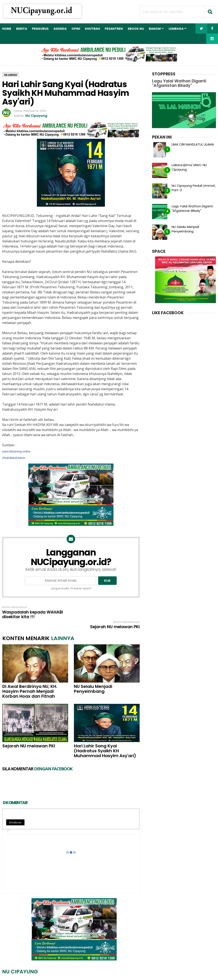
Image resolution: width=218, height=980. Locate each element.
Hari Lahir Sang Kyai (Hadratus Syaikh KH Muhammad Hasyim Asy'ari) (105, 741)
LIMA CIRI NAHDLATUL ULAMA (193, 144)
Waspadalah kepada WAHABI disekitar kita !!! (33, 615)
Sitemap (141, 969)
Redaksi (77, 969)
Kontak (104, 969)
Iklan (91, 969)
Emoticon (15, 795)
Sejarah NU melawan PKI (115, 612)
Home (7, 29)
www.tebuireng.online (16, 451)
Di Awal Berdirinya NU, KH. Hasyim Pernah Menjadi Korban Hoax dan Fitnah (30, 681)
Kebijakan (122, 969)
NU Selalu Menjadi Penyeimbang (93, 679)
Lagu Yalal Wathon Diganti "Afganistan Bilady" (192, 208)
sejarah (11, 75)
